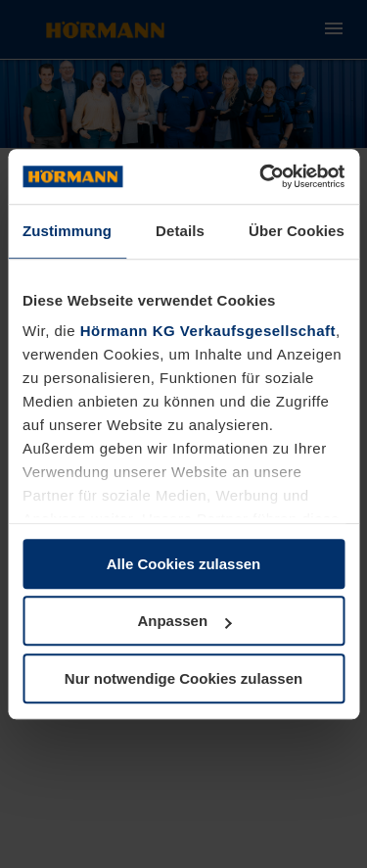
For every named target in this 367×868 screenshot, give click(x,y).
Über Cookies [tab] (297, 231)
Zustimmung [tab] (67, 231)
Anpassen (184, 621)
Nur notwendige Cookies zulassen (183, 678)
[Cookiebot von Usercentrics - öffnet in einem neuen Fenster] (261, 176)
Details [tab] (180, 231)
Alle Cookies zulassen (184, 564)
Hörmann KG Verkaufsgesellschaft (208, 331)
